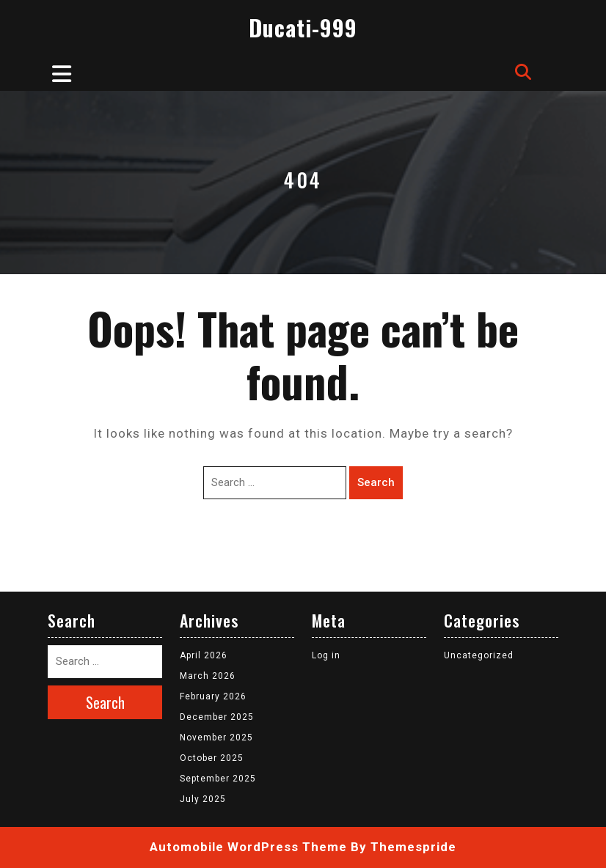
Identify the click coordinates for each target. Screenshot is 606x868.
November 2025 (216, 738)
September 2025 (218, 779)
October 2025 (212, 758)
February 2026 (213, 696)
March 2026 (208, 676)
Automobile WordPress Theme (248, 847)
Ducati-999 (303, 27)
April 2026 (204, 655)
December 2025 (217, 717)
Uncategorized (479, 655)
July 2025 (203, 799)
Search (376, 482)
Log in (326, 655)
